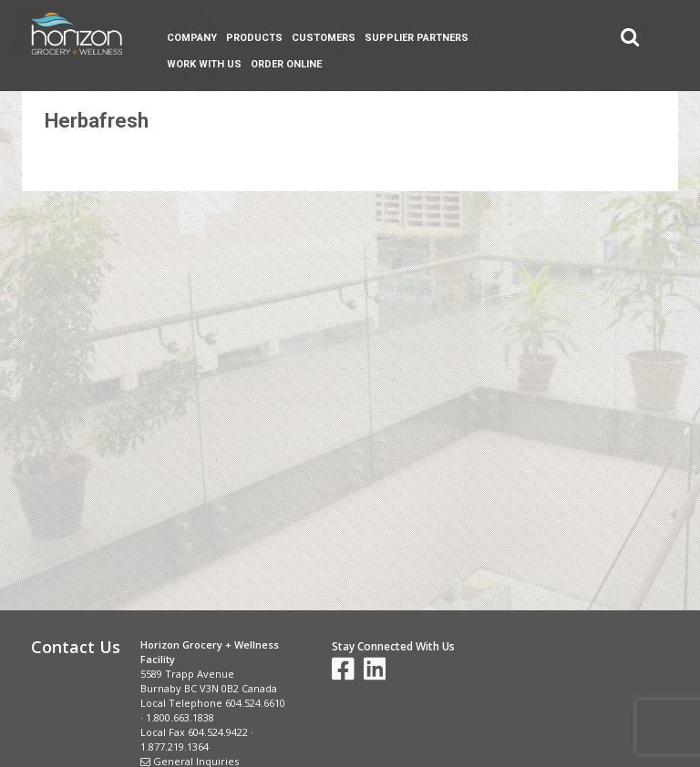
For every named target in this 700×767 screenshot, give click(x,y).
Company (192, 38)
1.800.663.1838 (180, 717)
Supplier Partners (417, 38)
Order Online (286, 64)
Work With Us (204, 64)
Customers (324, 38)
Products (254, 38)
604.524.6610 (255, 703)
